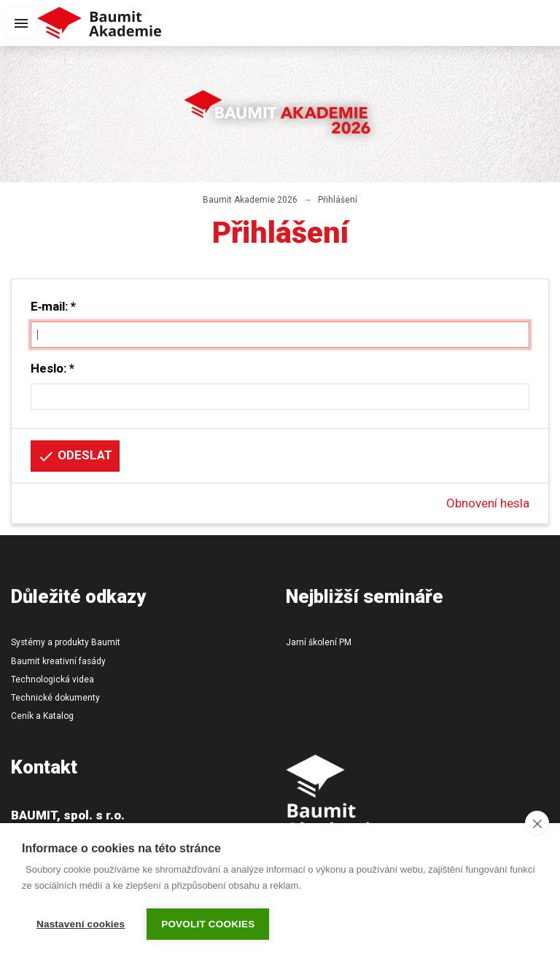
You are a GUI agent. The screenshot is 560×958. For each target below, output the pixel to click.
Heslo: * (52, 368)
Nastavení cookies (81, 924)
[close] (537, 823)
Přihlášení (338, 200)
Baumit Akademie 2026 (250, 200)
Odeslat (75, 456)
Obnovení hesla (488, 503)
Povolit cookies (208, 924)
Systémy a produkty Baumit (66, 642)
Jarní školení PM (319, 642)
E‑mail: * (54, 306)
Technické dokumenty (55, 698)
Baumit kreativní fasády (58, 661)
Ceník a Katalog (42, 716)
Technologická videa (52, 679)
